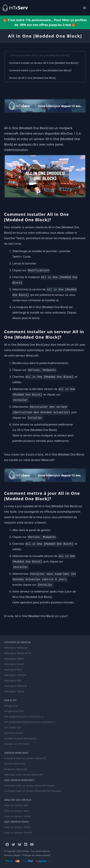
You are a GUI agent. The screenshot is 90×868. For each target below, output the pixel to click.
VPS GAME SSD (12, 728)
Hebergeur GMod (14, 659)
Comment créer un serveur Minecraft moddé (29, 786)
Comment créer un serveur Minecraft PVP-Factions (32, 791)
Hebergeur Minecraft (16, 648)
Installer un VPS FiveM (17, 744)
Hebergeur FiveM (14, 664)
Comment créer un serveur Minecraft (25, 758)
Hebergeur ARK (13, 680)
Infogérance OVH (14, 711)
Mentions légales (12, 855)
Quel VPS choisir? (14, 733)
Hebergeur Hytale (14, 691)
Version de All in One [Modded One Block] (32, 78)
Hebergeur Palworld (15, 686)
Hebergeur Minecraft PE (18, 653)
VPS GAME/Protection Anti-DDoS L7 (24, 717)
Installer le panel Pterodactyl (20, 738)
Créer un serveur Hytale (17, 816)
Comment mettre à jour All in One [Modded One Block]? (40, 70)
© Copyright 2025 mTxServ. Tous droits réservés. (27, 851)
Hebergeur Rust (13, 670)
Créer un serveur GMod (17, 827)
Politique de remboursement (37, 855)
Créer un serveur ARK (16, 805)
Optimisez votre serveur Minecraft (23, 775)
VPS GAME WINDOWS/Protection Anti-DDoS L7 (30, 722)
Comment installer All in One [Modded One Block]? (39, 55)
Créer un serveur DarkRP (18, 833)
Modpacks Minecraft (16, 769)
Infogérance (11, 706)
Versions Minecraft (15, 764)
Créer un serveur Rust (16, 811)
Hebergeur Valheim (15, 675)
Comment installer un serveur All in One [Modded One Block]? (44, 63)
